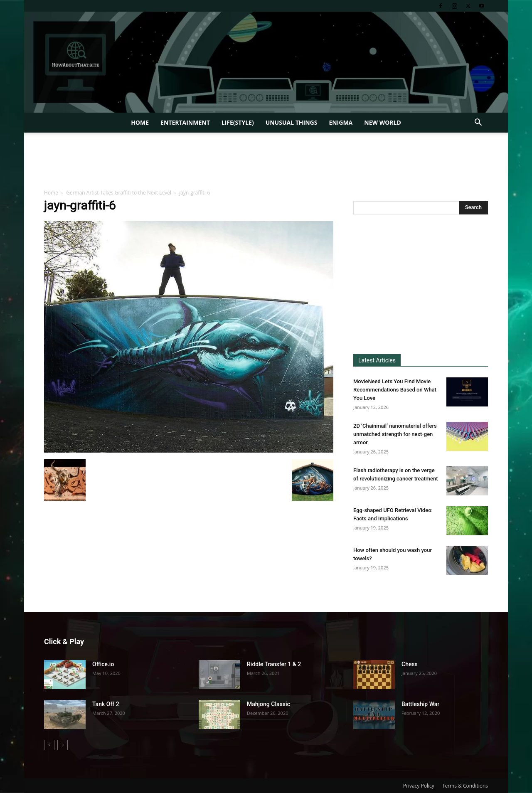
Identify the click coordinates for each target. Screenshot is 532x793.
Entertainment (185, 122)
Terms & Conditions (465, 786)
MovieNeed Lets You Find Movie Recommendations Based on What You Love (395, 390)
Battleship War (420, 704)
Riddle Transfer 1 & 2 (274, 664)
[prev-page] (49, 745)
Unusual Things (292, 122)
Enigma (341, 122)
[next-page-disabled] (63, 745)
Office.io (103, 664)
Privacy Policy (419, 786)
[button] (478, 123)
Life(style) (238, 122)
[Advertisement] (266, 161)
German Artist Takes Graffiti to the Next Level (119, 193)
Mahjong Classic (268, 704)
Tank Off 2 (106, 704)
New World (383, 122)
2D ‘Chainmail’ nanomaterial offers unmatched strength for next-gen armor (395, 434)
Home (140, 122)
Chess (410, 664)
